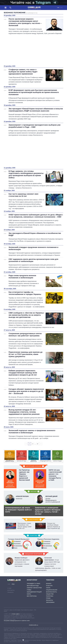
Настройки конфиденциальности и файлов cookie (17, 621)
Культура (49, 586)
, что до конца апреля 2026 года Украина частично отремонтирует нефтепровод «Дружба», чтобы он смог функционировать (48, 564)
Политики (33, 536)
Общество (50, 594)
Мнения (33, 492)
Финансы (49, 600)
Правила (10, 592)
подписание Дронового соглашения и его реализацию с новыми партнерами (22, 562)
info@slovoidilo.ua (33, 625)
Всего (16, 548)
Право (48, 598)
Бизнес (49, 584)
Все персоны (32, 596)
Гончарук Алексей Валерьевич (19, 539)
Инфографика (33, 520)
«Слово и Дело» (16, 614)
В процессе (17, 541)
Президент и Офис (34, 584)
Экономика (50, 602)
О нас (9, 588)
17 (37, 444)
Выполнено (17, 544)
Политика (50, 596)
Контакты (11, 590)
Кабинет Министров (34, 588)
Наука (48, 588)
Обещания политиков (33, 554)
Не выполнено (18, 546)
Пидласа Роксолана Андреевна (48, 539)
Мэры (29, 594)
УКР (58, 8)
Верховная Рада (33, 586)
